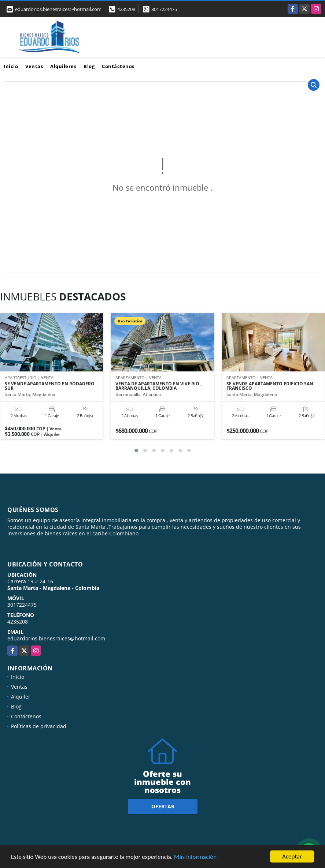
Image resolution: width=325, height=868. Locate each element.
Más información (195, 857)
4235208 (126, 9)
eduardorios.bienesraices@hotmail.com (56, 638)
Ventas (34, 66)
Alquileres (63, 66)
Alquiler (21, 697)
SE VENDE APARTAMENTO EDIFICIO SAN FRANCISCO (270, 386)
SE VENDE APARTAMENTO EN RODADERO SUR (50, 386)
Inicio (11, 66)
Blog (89, 66)
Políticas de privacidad (39, 726)
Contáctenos (118, 66)
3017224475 (164, 9)
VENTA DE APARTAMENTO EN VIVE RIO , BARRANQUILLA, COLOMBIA (158, 386)
